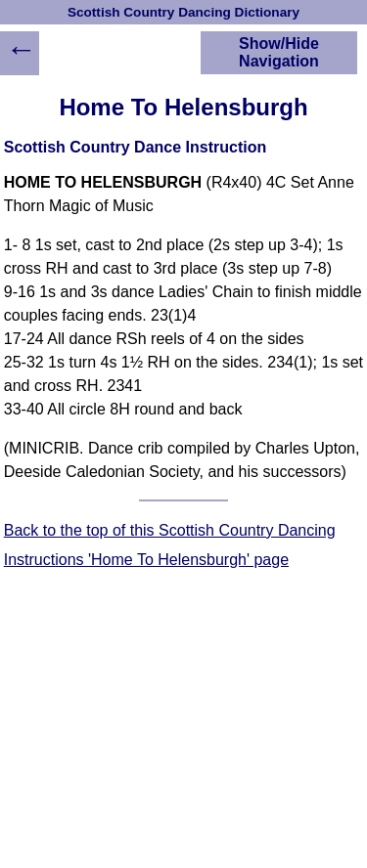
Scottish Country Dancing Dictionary (183, 12)
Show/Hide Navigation (279, 52)
